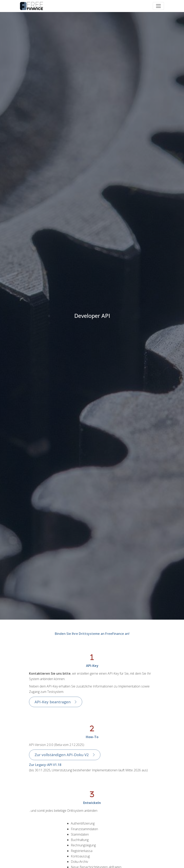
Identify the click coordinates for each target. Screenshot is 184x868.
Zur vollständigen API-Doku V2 (62, 755)
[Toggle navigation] (158, 6)
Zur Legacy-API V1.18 (45, 765)
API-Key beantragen (53, 702)
